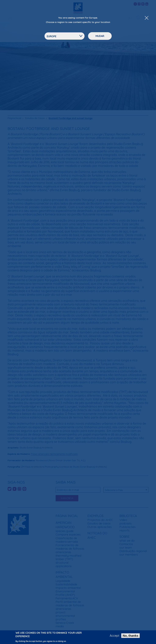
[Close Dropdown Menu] (147, 18)
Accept (114, 636)
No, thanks (130, 636)
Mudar (100, 36)
